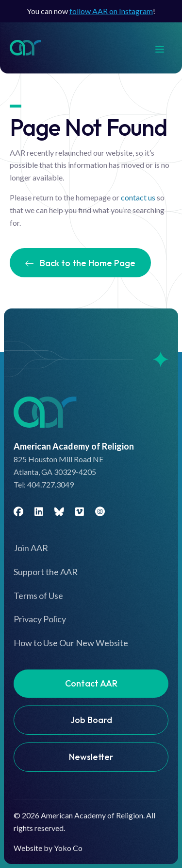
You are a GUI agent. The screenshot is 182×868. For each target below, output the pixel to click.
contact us (138, 197)
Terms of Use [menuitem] (38, 596)
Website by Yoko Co (48, 848)
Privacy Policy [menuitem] (40, 619)
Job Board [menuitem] (91, 720)
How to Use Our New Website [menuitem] (71, 643)
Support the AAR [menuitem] (46, 572)
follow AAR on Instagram (111, 11)
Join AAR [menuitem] (31, 548)
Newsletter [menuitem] (91, 757)
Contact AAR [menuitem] (91, 683)
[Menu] (165, 48)
